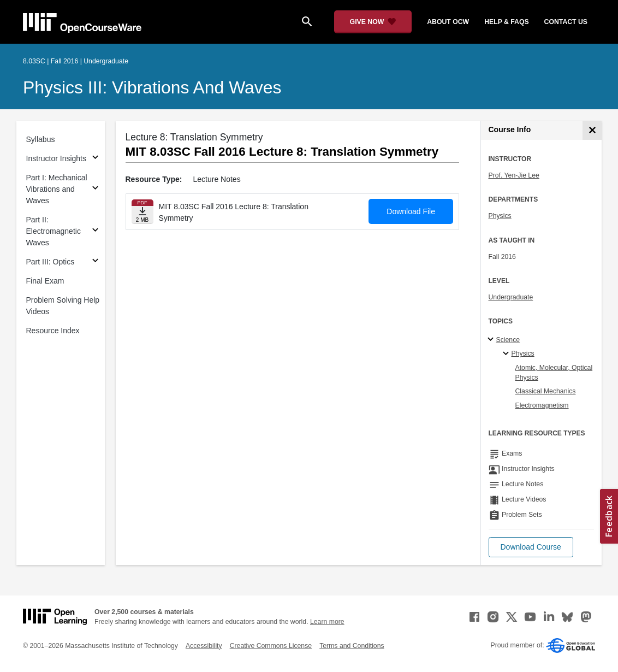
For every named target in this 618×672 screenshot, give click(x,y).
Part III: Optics (50, 262)
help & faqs (506, 22)
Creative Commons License (271, 646)
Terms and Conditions (352, 646)
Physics (500, 216)
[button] (531, 547)
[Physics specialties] (507, 354)
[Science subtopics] (492, 340)
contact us (566, 22)
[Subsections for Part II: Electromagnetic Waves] (95, 231)
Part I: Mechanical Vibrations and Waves (57, 189)
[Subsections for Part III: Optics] (95, 262)
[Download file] (142, 212)
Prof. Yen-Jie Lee (514, 175)
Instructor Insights (57, 158)
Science (508, 340)
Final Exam (45, 281)
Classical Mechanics (546, 391)
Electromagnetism (542, 405)
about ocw (448, 22)
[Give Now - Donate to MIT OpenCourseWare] (373, 22)
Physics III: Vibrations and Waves (152, 87)
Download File (411, 211)
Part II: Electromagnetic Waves (54, 231)
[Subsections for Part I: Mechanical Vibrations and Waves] (95, 189)
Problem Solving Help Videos (63, 306)
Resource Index (53, 331)
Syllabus (41, 139)
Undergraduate (511, 297)
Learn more (327, 622)
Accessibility (204, 646)
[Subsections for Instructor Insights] (95, 159)
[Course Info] (592, 130)
